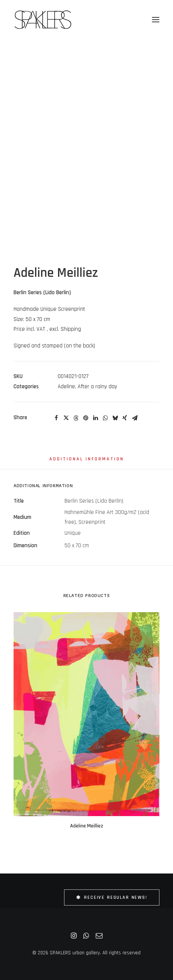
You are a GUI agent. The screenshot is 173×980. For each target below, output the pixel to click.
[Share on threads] (76, 418)
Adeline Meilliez (87, 826)
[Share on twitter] (66, 418)
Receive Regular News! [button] (112, 897)
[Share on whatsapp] (105, 418)
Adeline (66, 387)
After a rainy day (97, 387)
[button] (156, 20)
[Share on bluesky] (115, 418)
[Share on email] (135, 418)
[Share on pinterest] (86, 418)
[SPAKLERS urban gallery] (43, 20)
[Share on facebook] (56, 418)
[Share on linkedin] (95, 418)
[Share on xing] (125, 418)
